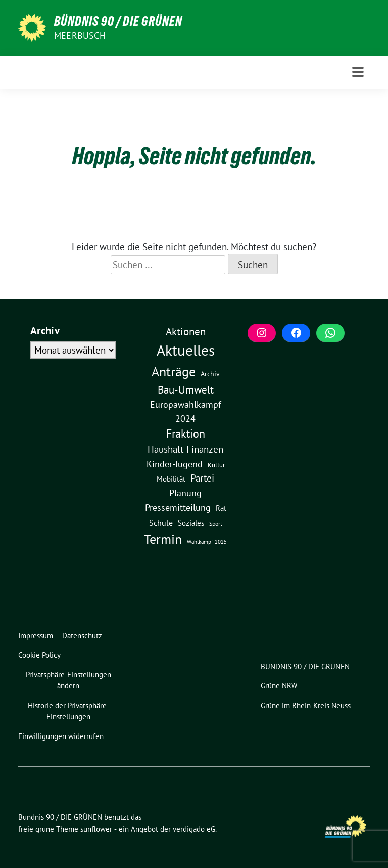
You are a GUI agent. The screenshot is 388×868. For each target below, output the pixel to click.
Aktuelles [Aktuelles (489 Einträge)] (186, 350)
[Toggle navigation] (358, 72)
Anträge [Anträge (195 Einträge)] (174, 371)
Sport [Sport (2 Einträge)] (216, 523)
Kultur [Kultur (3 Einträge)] (216, 465)
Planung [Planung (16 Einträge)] (185, 493)
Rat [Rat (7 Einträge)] (221, 508)
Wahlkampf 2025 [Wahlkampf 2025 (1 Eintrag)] (207, 542)
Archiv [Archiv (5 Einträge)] (210, 374)
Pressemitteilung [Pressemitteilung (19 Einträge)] (178, 507)
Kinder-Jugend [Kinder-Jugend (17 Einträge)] (175, 464)
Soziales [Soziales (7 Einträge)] (191, 523)
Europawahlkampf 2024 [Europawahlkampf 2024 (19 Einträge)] (186, 411)
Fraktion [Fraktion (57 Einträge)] (186, 433)
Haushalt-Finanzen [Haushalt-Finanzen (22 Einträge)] (185, 449)
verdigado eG (194, 829)
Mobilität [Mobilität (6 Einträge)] (171, 479)
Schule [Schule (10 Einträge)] (161, 523)
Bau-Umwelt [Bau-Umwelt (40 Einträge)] (186, 390)
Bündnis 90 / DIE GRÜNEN (118, 21)
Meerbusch (80, 36)
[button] (70, 681)
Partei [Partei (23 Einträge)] (202, 478)
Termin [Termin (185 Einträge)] (163, 539)
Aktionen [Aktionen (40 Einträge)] (186, 332)
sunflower (96, 829)
